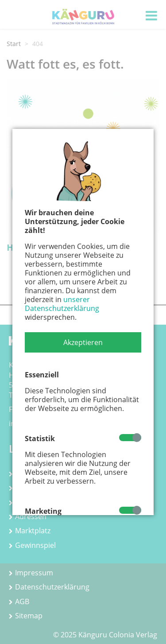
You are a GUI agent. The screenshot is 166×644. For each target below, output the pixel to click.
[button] (83, 342)
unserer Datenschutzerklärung (62, 304)
